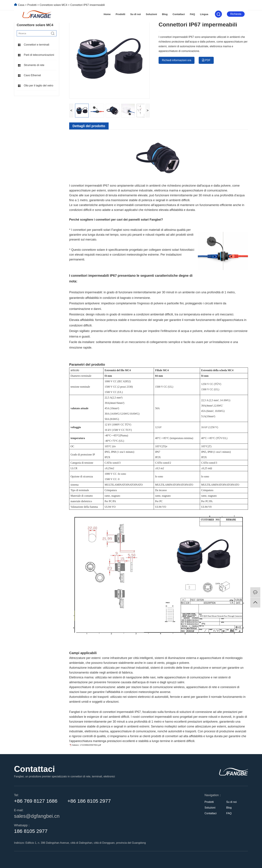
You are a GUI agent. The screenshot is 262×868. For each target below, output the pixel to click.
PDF (206, 60)
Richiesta (236, 14)
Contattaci (179, 14)
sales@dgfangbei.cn (37, 816)
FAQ (192, 14)
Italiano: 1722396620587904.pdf (87, 745)
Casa (21, 5)
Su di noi (136, 14)
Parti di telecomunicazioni (39, 55)
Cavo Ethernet (32, 75)
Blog (165, 14)
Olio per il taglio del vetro (38, 86)
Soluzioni (151, 14)
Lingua (204, 14)
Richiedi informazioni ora (177, 60)
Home (107, 14)
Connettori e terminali (36, 45)
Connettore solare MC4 (54, 5)
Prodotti (120, 14)
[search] (53, 33)
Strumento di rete (34, 65)
